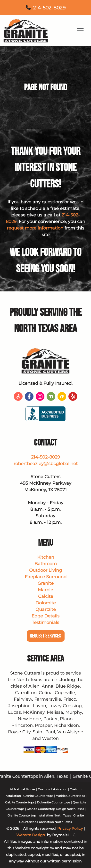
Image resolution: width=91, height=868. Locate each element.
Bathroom (46, 564)
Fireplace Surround (46, 577)
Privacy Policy (70, 828)
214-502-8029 (49, 8)
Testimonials (45, 623)
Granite (46, 583)
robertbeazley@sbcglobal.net (46, 464)
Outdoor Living (45, 570)
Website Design (31, 835)
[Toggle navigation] (80, 31)
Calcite (46, 596)
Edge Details (45, 616)
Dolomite (46, 603)
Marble (45, 590)
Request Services (45, 636)
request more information (35, 228)
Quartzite (46, 609)
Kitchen (46, 557)
